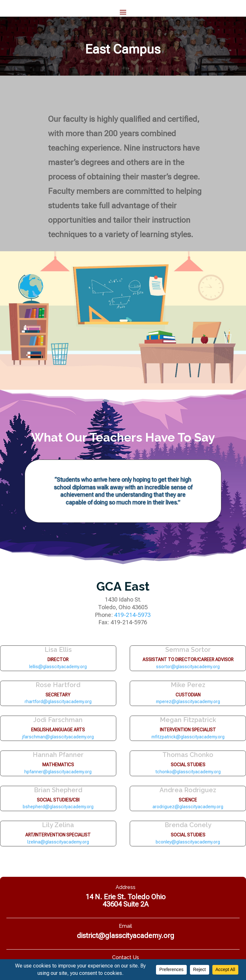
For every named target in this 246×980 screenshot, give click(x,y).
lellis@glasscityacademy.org (58, 667)
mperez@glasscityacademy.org (188, 702)
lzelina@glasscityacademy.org (58, 842)
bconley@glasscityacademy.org (188, 842)
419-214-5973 (132, 615)
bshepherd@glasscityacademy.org (58, 807)
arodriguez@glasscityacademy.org (188, 807)
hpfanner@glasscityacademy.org (58, 772)
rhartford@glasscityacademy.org (58, 702)
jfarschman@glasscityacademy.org (58, 737)
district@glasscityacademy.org (126, 936)
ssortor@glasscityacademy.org (188, 667)
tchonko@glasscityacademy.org (188, 772)
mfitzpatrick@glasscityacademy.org (188, 737)
